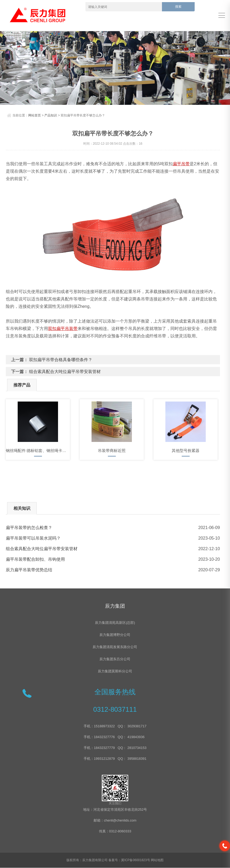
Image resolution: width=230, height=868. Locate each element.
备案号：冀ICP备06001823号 (129, 860)
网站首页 (35, 115)
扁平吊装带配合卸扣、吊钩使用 (35, 559)
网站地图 (157, 860)
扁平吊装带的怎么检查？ (29, 528)
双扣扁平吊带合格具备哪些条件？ (61, 360)
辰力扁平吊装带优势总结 (29, 570)
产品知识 (51, 115)
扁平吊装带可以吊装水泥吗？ (33, 538)
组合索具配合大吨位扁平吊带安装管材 (65, 372)
